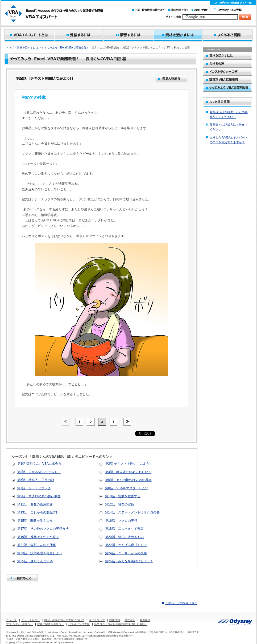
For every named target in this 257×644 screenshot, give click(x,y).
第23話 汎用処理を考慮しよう (40, 553)
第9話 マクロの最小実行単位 (39, 496)
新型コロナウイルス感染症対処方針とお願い (121, 624)
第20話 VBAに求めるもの (125, 537)
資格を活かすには (28, 48)
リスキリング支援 (79, 624)
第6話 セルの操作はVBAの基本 (128, 480)
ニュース (11, 620)
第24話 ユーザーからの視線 (126, 553)
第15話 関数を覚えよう (35, 521)
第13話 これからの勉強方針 (38, 512)
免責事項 (145, 620)
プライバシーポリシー (19, 624)
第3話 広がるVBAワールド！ (39, 472)
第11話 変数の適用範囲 (35, 504)
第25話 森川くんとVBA (35, 561)
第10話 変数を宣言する (123, 496)
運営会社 (130, 620)
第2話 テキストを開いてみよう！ (129, 464)
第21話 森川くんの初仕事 (37, 545)
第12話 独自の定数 (120, 504)
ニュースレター (31, 620)
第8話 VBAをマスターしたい (127, 488)
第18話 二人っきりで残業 (125, 529)
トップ (10, 48)
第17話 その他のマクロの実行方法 (43, 529)
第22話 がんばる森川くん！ (126, 545)
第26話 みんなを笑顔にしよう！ (129, 561)
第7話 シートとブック (34, 488)
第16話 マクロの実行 (121, 521)
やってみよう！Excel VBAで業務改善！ (66, 48)
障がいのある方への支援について (64, 620)
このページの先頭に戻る (181, 603)
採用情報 (115, 620)
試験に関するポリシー (51, 624)
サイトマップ (97, 620)
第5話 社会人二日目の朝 (36, 480)
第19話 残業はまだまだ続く (38, 537)
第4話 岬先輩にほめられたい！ (128, 472)
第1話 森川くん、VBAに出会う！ (41, 464)
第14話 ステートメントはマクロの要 (132, 512)
